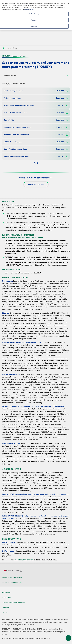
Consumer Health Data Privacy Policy (13, 602)
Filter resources (10, 75)
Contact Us (6, 608)
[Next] (41, 163)
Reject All (34, 20)
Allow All (34, 26)
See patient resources (36, 184)
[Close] (69, 3)
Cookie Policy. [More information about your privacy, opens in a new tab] (29, 9)
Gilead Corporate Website (12, 583)
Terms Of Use (6, 592)
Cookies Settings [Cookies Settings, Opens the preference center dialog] (34, 14)
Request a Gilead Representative (12, 578)
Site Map (5, 613)
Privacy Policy (6, 597)
